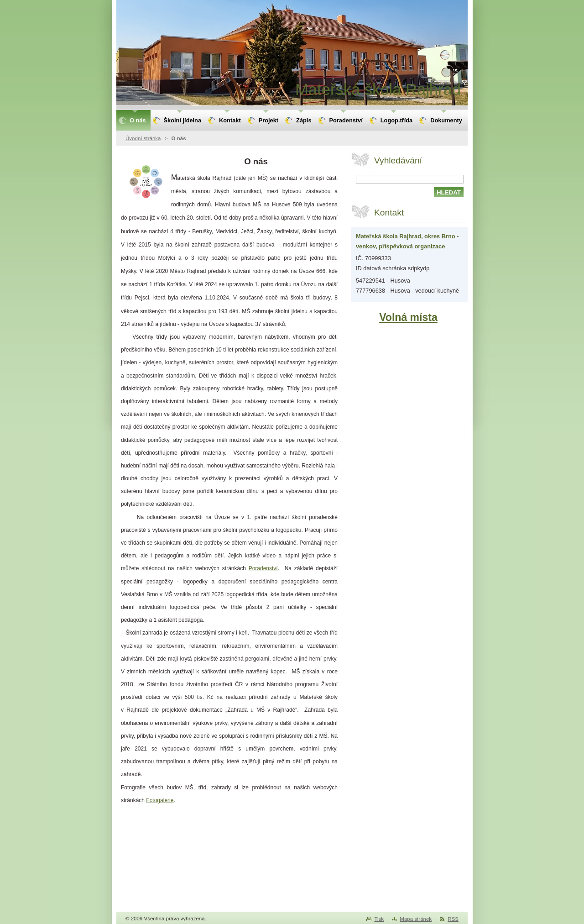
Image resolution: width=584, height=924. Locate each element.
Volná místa (408, 317)
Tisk (379, 919)
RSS (453, 919)
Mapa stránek (416, 919)
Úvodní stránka (143, 138)
